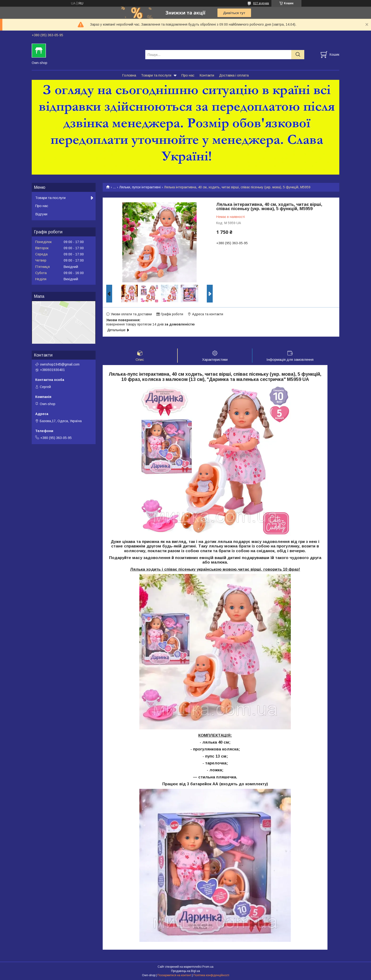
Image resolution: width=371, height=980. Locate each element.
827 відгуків (261, 3)
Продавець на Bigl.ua (185, 971)
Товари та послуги (156, 75)
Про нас (188, 75)
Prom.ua (208, 967)
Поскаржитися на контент (174, 975)
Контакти (207, 75)
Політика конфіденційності (211, 975)
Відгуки (41, 214)
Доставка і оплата (234, 75)
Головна (129, 75)
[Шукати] (298, 55)
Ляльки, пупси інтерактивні (140, 187)
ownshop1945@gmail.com (60, 364)
